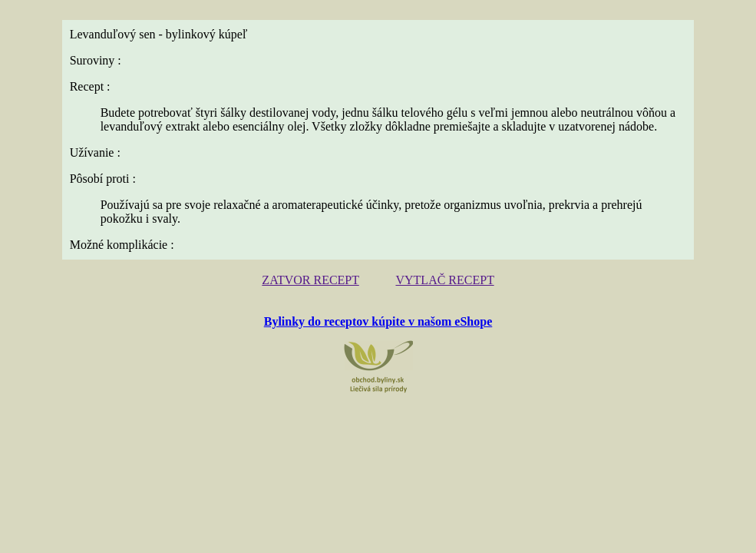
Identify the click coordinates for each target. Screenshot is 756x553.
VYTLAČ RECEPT (444, 280)
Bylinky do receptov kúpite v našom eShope (378, 321)
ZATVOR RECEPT (310, 280)
